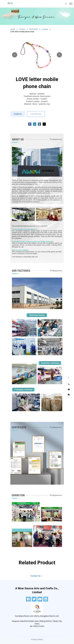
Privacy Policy (37, 639)
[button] (15, 55)
